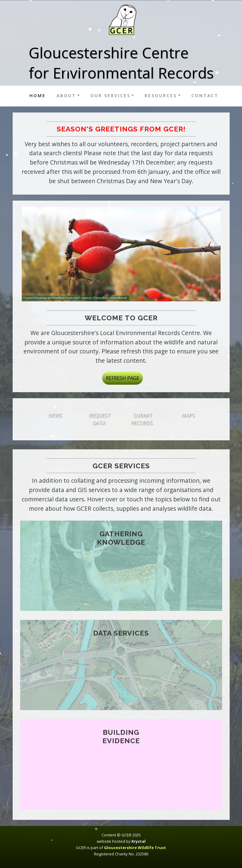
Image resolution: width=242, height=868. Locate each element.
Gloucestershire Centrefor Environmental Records (121, 63)
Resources (161, 95)
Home (39, 95)
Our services (110, 95)
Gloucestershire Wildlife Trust (135, 848)
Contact (205, 95)
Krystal (138, 841)
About (66, 95)
